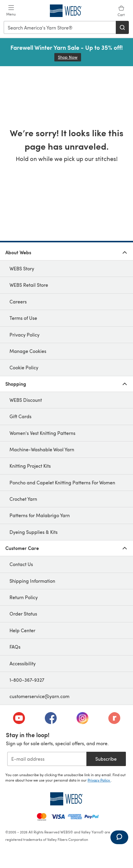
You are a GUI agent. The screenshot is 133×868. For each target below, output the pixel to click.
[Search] (122, 27)
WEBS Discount (26, 400)
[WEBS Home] (66, 799)
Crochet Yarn (23, 499)
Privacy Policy (24, 335)
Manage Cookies (28, 351)
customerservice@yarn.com (39, 696)
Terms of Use (23, 318)
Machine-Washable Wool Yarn (42, 449)
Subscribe (106, 759)
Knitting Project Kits (30, 466)
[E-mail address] (47, 759)
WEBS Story (22, 268)
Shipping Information (32, 581)
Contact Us (21, 564)
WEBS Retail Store (29, 285)
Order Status (23, 614)
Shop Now (69, 57)
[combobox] (60, 27)
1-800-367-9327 (27, 680)
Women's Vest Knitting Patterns (42, 433)
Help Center (22, 630)
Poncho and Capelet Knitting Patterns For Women (62, 482)
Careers (18, 302)
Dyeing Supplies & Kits (34, 532)
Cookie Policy (24, 367)
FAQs (15, 647)
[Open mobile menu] (11, 11)
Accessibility (23, 663)
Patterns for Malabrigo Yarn (40, 515)
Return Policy (24, 597)
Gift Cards (20, 416)
